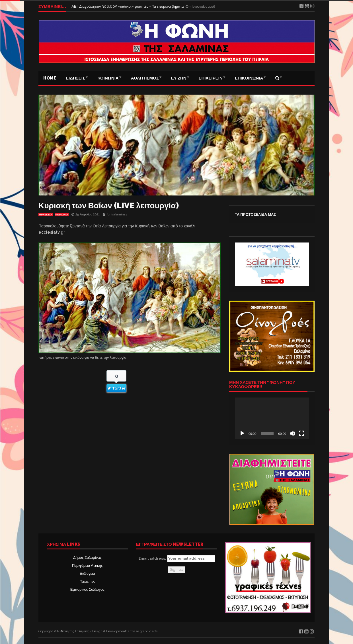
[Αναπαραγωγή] (242, 433)
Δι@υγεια (87, 573)
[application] (272, 418)
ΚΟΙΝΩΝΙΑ (108, 78)
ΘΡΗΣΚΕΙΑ (46, 215)
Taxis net (88, 581)
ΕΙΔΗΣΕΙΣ (75, 78)
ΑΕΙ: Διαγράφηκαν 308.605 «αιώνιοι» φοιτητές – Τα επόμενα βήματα (128, 6)
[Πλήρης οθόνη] (301, 433)
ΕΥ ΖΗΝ (179, 78)
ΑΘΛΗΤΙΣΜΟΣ (145, 78)
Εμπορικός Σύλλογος (87, 589)
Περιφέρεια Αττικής (87, 565)
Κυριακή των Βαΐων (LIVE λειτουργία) (109, 206)
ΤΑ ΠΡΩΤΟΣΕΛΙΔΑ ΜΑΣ (255, 214)
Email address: (177, 559)
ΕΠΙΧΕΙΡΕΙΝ (211, 78)
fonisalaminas (117, 214)
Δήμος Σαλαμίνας (87, 558)
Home (50, 78)
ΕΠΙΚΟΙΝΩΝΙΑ (249, 78)
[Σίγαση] (292, 433)
